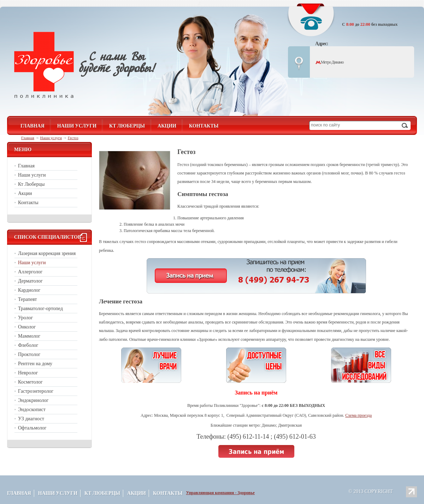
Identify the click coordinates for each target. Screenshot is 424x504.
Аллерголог (30, 272)
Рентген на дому (35, 364)
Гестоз (73, 138)
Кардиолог (29, 290)
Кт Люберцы (127, 126)
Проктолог (29, 354)
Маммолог (29, 336)
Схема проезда (358, 415)
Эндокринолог (33, 400)
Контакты (204, 126)
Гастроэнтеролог (36, 391)
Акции (167, 126)
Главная (28, 138)
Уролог (25, 318)
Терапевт (27, 299)
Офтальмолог (32, 428)
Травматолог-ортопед (40, 309)
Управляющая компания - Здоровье (220, 493)
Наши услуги (77, 126)
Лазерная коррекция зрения (47, 253)
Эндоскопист (32, 410)
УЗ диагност (31, 419)
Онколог (27, 327)
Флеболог (28, 345)
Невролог (28, 373)
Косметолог (30, 382)
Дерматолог (30, 281)
